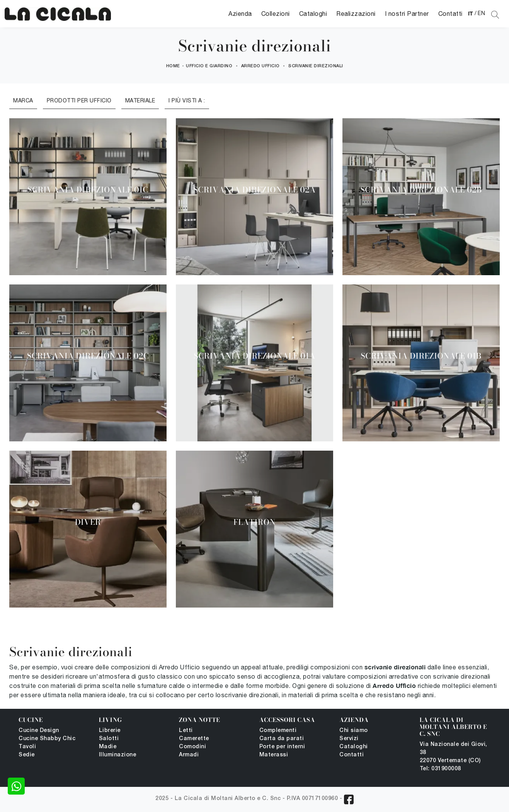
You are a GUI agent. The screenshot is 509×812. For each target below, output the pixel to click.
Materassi (274, 755)
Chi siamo (354, 731)
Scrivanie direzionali (316, 66)
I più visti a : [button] (187, 100)
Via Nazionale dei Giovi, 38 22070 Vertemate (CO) (454, 753)
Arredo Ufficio (260, 66)
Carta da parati (282, 739)
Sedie (27, 755)
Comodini (192, 747)
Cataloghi (313, 14)
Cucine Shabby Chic (47, 739)
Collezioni (276, 14)
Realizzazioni (356, 14)
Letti (186, 731)
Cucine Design (39, 731)
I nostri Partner (407, 14)
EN (481, 13)
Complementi (278, 731)
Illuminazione (118, 755)
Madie (108, 747)
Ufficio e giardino (209, 66)
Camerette (194, 739)
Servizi (349, 739)
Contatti (450, 14)
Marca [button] (23, 100)
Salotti (109, 739)
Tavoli (27, 747)
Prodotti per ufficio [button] (79, 100)
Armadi (189, 755)
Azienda (240, 14)
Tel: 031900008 (440, 769)
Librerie (110, 731)
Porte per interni (282, 747)
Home (173, 66)
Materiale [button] (140, 100)
